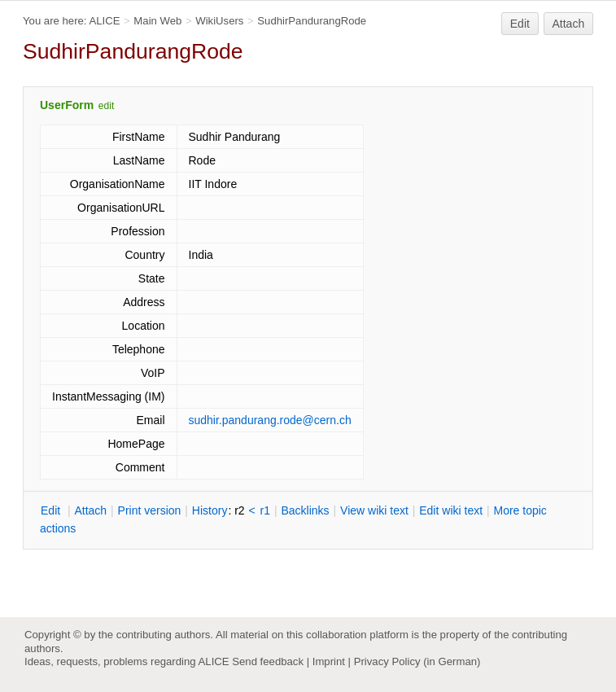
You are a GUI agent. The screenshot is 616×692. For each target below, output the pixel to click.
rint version (150, 510)
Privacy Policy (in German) (417, 661)
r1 (265, 510)
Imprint (329, 661)
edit (106, 106)
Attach (569, 24)
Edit (520, 24)
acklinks (305, 510)
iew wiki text (374, 510)
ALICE (104, 21)
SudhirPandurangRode (312, 21)
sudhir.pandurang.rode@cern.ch (270, 420)
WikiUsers (219, 21)
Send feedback (268, 661)
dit (52, 510)
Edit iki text (451, 510)
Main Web (157, 21)
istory (210, 510)
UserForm (67, 105)
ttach (90, 510)
